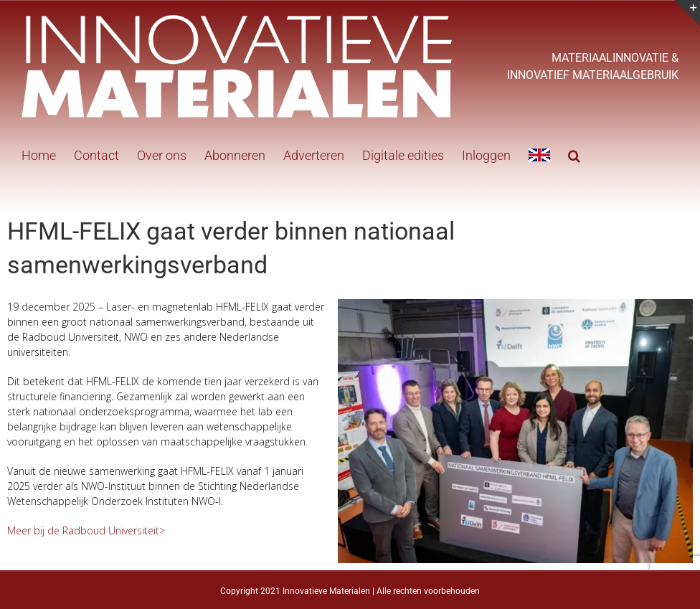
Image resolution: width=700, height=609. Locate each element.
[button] (574, 154)
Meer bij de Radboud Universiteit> (86, 530)
